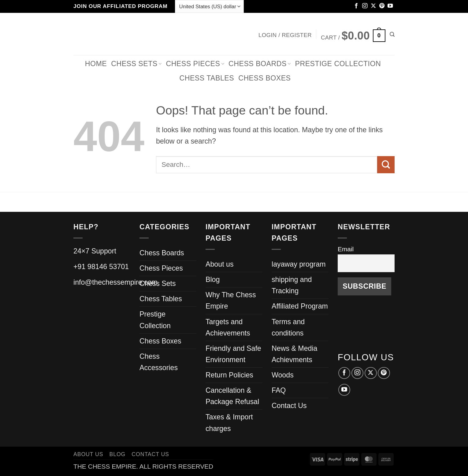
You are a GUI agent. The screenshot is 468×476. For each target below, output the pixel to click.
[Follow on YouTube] (390, 6)
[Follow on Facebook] (356, 6)
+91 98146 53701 (101, 267)
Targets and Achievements (228, 327)
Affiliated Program (300, 306)
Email (346, 249)
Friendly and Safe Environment (233, 354)
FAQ (279, 390)
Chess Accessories (159, 362)
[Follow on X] (373, 6)
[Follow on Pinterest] (382, 6)
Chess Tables (161, 299)
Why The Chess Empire (231, 300)
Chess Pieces (161, 268)
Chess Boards (260, 64)
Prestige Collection (338, 64)
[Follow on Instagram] (365, 6)
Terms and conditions (288, 327)
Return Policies (229, 375)
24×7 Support (95, 251)
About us (220, 264)
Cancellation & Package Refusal (232, 396)
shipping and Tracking (292, 285)
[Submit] (386, 165)
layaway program (299, 264)
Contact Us (289, 406)
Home (96, 64)
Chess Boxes (264, 78)
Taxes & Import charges (229, 423)
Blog (213, 279)
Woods (283, 375)
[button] (285, 34)
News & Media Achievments (295, 354)
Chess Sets (136, 64)
